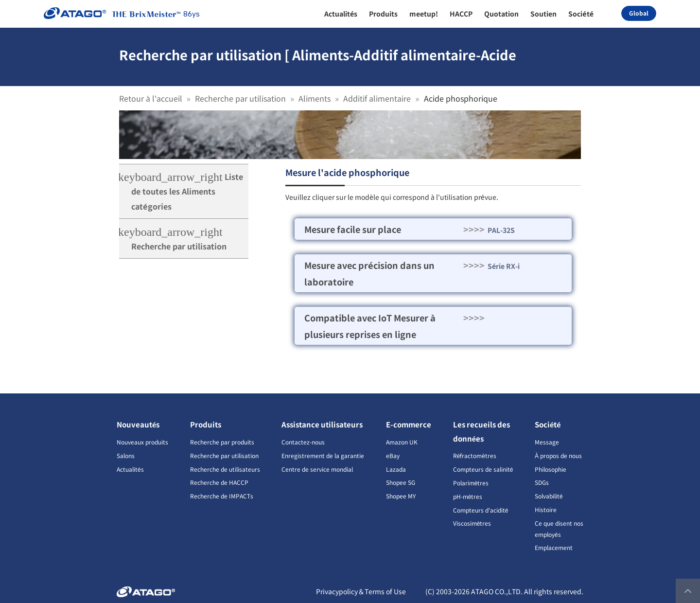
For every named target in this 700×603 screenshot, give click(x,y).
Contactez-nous (303, 442)
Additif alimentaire (377, 98)
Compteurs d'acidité (481, 510)
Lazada (396, 469)
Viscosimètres (472, 523)
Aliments (315, 98)
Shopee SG (401, 482)
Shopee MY (401, 496)
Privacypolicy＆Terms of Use (361, 591)
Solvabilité (549, 496)
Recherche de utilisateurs (225, 469)
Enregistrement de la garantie (323, 455)
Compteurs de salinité (483, 469)
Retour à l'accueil (151, 98)
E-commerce (409, 424)
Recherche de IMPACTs (222, 496)
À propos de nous (558, 455)
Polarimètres (471, 483)
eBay (393, 455)
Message (547, 442)
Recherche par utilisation (240, 98)
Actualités (130, 469)
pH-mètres (468, 496)
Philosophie (551, 469)
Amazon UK (402, 442)
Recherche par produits (222, 442)
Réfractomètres (475, 455)
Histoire (546, 509)
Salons (126, 455)
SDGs (542, 482)
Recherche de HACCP (219, 482)
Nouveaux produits (142, 442)
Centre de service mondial (317, 469)
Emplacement (554, 547)
